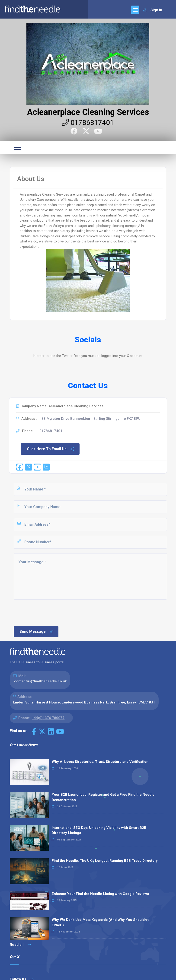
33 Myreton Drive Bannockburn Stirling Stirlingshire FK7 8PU (91, 419)
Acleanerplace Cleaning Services (88, 112)
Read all (20, 945)
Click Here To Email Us (51, 449)
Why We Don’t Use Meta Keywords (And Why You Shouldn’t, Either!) (101, 922)
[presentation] (48, 612)
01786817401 (88, 122)
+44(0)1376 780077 (48, 718)
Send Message (37, 632)
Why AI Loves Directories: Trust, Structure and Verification (100, 762)
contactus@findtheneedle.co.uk (40, 681)
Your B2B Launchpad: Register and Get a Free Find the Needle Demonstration (103, 797)
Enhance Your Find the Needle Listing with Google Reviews (100, 894)
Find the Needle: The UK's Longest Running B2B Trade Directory (105, 861)
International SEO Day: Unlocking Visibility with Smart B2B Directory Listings (99, 830)
